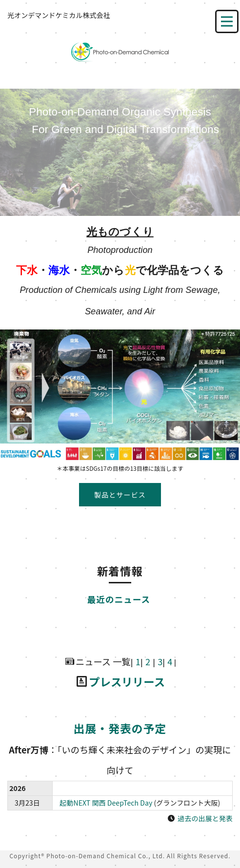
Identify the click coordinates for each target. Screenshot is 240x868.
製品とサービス (120, 495)
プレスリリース (127, 681)
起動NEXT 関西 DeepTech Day (106, 803)
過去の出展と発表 (205, 818)
